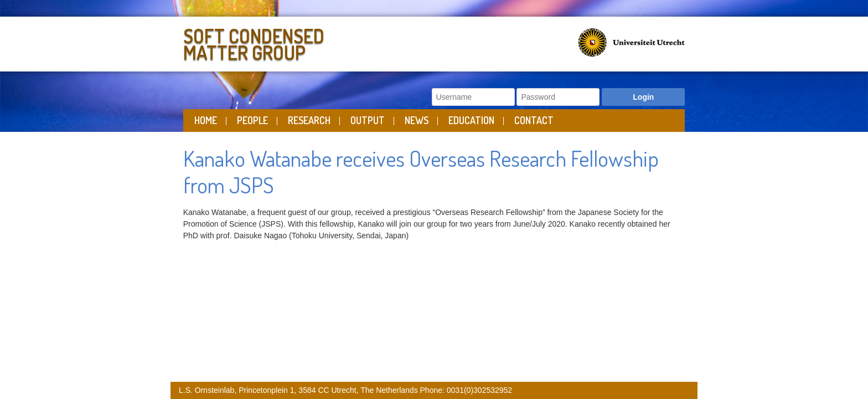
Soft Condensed (306, 42)
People (252, 120)
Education (471, 120)
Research (309, 120)
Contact (534, 120)
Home (206, 120)
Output (368, 120)
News (417, 120)
